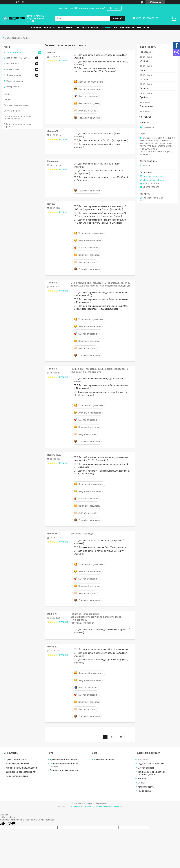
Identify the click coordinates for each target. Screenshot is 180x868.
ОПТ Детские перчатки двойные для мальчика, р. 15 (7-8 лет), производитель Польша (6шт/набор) (100, 215)
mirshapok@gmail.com (153, 180)
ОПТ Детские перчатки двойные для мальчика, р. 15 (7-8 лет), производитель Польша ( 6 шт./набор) (100, 221)
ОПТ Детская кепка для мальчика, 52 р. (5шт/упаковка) (97, 146)
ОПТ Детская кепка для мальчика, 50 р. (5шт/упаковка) (97, 165)
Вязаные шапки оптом (17, 764)
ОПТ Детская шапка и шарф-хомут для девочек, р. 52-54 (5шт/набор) (102, 466)
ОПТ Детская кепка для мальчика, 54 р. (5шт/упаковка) (97, 135)
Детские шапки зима (105, 760)
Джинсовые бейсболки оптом (21, 772)
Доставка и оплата (87, 27)
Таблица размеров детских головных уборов (17, 118)
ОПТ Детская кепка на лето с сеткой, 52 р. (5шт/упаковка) (99, 542)
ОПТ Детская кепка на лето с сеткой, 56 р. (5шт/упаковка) (99, 552)
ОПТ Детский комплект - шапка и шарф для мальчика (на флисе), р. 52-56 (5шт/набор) (101, 459)
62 (121, 737)
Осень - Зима (13, 69)
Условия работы (146, 787)
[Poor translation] (11, 824)
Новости (49, 27)
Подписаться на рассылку (17, 105)
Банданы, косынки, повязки (64, 770)
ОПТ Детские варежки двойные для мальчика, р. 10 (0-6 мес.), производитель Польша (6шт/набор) (102, 308)
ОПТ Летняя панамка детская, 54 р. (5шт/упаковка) (100, 547)
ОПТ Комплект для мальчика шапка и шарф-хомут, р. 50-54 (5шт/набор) (101, 394)
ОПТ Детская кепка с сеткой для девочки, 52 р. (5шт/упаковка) (101, 654)
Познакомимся (145, 791)
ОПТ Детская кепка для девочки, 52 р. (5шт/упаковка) (102, 649)
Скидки (7, 100)
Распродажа (13, 87)
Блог (60, 27)
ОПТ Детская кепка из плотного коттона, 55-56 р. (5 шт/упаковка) (101, 179)
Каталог (114, 8)
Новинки (8, 94)
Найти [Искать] (116, 19)
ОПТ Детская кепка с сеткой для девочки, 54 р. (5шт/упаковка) (101, 661)
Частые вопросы (124, 27)
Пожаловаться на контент (81, 806)
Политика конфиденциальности (108, 806)
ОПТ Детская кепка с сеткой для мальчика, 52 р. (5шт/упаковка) (102, 631)
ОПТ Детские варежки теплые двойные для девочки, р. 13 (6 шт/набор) (101, 294)
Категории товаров (14, 52)
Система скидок (12, 111)
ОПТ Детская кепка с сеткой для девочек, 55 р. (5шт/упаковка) (101, 57)
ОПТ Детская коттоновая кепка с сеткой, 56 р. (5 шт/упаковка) (101, 63)
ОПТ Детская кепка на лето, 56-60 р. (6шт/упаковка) (101, 141)
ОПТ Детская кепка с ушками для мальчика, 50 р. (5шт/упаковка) (99, 172)
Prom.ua (104, 804)
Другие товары (14, 75)
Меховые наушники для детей (21, 768)
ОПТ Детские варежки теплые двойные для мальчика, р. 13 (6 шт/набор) (101, 301)
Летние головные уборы (18, 58)
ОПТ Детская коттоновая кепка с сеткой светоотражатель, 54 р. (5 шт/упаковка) (95, 70)
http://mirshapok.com (153, 176)
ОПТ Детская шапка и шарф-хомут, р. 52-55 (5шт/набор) (100, 380)
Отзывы (106, 27)
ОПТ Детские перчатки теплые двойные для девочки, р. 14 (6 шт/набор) (101, 387)
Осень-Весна (13, 64)
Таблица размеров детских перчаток (17, 125)
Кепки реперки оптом (17, 776)
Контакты (143, 27)
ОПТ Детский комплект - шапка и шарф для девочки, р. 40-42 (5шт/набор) (102, 472)
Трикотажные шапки (17, 760)
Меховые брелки (15, 81)
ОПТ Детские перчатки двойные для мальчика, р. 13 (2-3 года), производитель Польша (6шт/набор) (100, 208)
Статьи (142, 783)
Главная (36, 27)
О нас (69, 27)
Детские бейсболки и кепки (64, 760)
